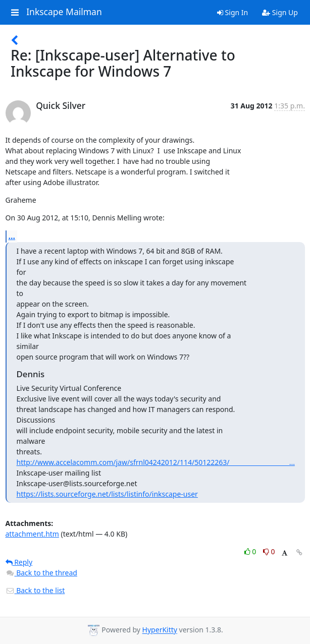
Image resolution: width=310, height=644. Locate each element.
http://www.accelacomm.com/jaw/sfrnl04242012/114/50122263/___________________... (156, 462)
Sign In (232, 12)
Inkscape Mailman (64, 12)
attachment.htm (32, 534)
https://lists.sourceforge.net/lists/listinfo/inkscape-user (107, 494)
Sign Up (280, 12)
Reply (19, 562)
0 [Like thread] (251, 551)
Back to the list (35, 590)
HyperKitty (160, 630)
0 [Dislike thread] (269, 551)
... (12, 236)
